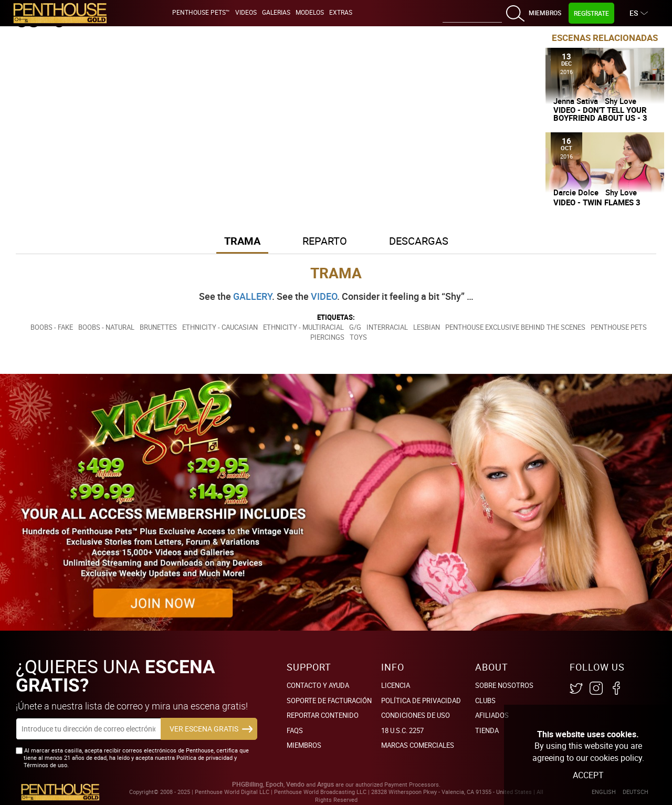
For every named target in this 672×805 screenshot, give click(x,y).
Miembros (545, 13)
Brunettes (158, 327)
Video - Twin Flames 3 (597, 202)
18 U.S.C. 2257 (402, 730)
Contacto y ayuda (318, 685)
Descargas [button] (419, 241)
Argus (325, 784)
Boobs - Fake (52, 327)
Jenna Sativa (576, 101)
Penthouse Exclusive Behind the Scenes (515, 327)
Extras (341, 12)
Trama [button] (242, 241)
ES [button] (635, 13)
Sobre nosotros (504, 685)
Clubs (485, 701)
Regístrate (591, 13)
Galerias (276, 12)
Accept (588, 775)
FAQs (295, 730)
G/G (355, 327)
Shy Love (621, 101)
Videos (246, 12)
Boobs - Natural (106, 327)
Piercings (327, 337)
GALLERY (253, 296)
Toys (358, 337)
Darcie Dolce (576, 192)
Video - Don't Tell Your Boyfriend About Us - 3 (600, 114)
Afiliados (492, 715)
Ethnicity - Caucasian (220, 327)
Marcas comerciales (418, 745)
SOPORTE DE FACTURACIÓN (329, 701)
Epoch (275, 784)
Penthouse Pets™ (201, 12)
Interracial (387, 327)
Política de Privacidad (421, 701)
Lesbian (427, 327)
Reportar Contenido (323, 715)
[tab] (242, 242)
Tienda (487, 730)
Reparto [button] (325, 241)
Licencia (396, 685)
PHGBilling (248, 784)
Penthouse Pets (619, 327)
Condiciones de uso (416, 715)
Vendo (295, 784)
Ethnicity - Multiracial (303, 327)
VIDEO (324, 296)
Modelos (310, 12)
